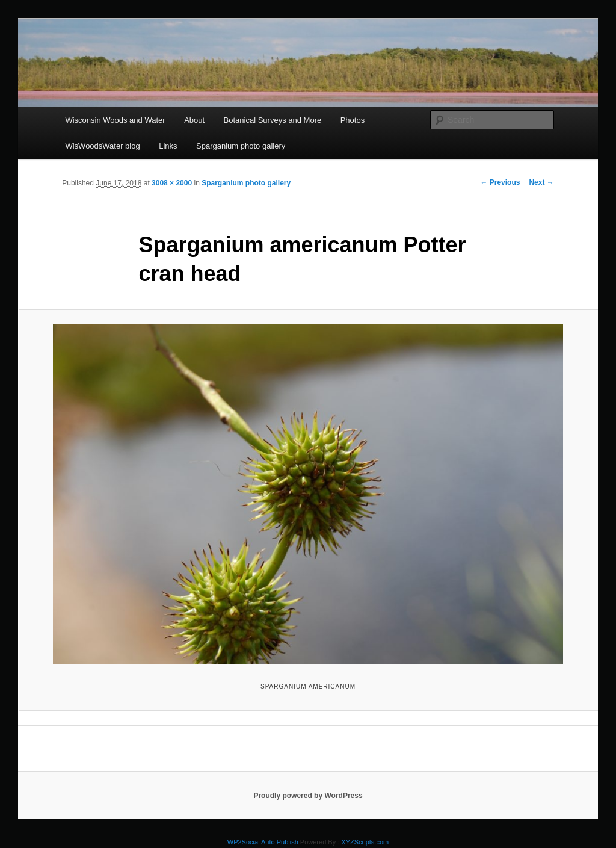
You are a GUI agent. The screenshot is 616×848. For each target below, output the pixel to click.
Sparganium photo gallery (241, 146)
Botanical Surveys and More (273, 120)
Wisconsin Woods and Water (115, 120)
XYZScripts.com (365, 842)
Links (168, 146)
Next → (541, 182)
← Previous (500, 182)
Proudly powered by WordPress (308, 796)
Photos (353, 120)
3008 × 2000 (172, 183)
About (194, 120)
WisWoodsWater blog (102, 146)
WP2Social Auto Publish (263, 842)
